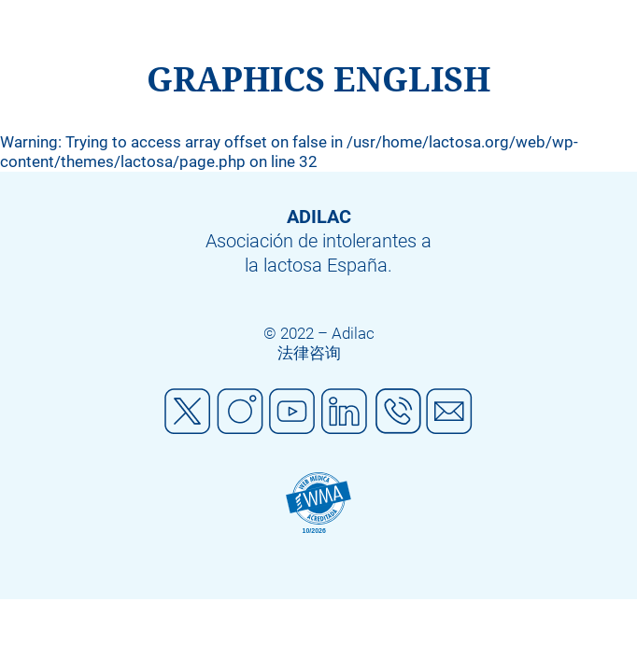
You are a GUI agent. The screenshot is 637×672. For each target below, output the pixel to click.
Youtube (292, 412)
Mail (449, 412)
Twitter (188, 412)
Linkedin (345, 412)
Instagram (240, 412)
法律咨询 (309, 353)
